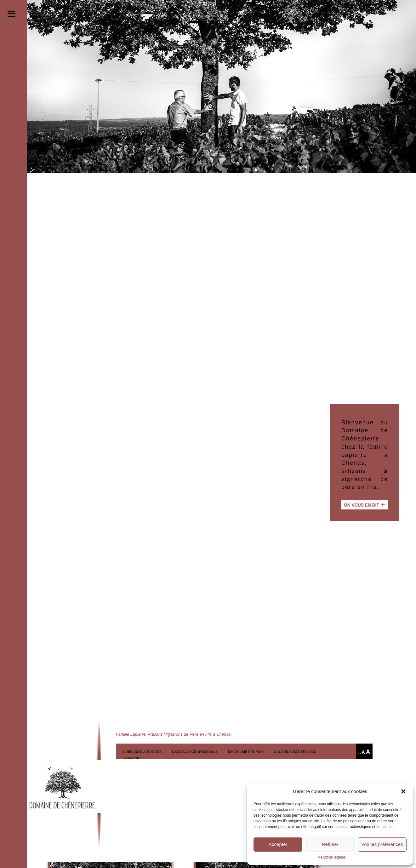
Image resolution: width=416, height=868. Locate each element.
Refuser (330, 844)
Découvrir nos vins (246, 752)
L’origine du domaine (142, 752)
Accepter (278, 844)
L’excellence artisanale (195, 752)
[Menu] (11, 13)
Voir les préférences (382, 844)
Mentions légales (332, 857)
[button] (403, 791)
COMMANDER (134, 758)
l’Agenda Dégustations (295, 752)
